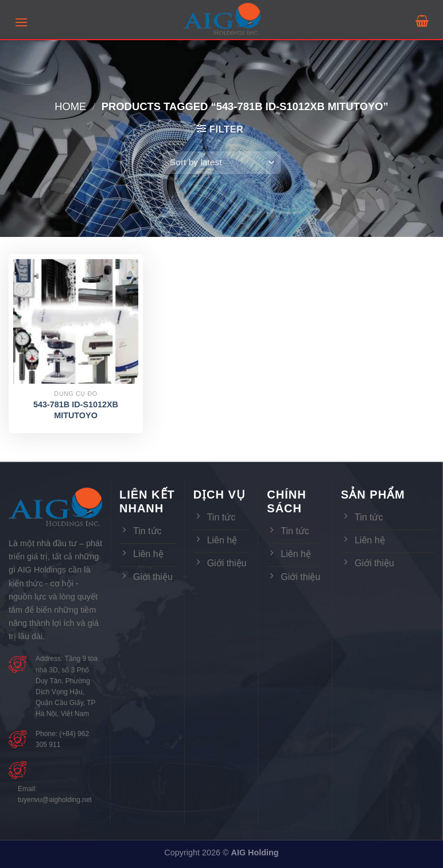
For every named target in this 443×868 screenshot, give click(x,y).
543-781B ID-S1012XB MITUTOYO (76, 410)
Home (70, 106)
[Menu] (21, 22)
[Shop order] (221, 163)
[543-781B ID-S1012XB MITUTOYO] (76, 321)
